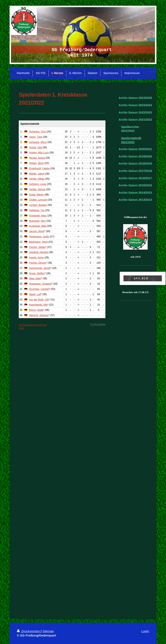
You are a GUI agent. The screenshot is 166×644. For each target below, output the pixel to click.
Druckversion (29, 631)
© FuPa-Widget (98, 324)
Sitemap (48, 631)
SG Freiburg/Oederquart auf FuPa (33, 326)
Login (145, 631)
